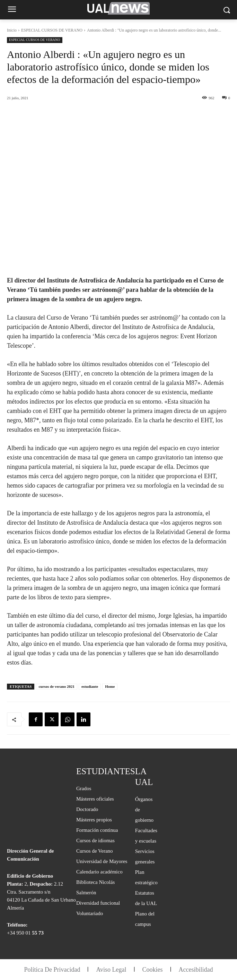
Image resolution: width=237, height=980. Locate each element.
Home (110, 686)
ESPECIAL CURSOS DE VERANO (52, 30)
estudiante (90, 686)
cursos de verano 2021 (56, 686)
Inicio (12, 30)
